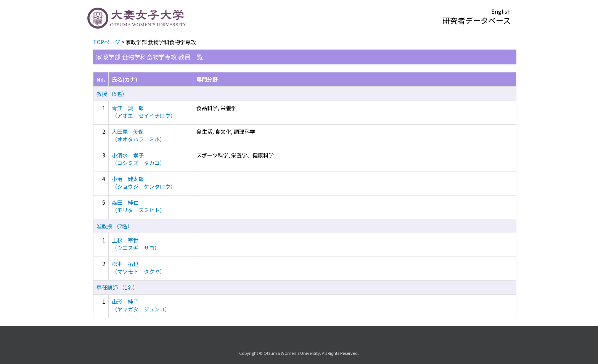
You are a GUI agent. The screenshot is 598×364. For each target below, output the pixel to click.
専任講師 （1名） (117, 287)
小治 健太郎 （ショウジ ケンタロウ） (144, 183)
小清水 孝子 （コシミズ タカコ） (138, 159)
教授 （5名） (112, 94)
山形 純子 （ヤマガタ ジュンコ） (141, 305)
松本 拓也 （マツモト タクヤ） (138, 268)
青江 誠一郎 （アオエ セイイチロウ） (144, 112)
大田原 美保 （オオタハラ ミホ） (138, 135)
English (501, 11)
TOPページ (107, 42)
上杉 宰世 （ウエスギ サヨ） (136, 244)
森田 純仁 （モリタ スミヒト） (138, 206)
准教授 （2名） (115, 226)
